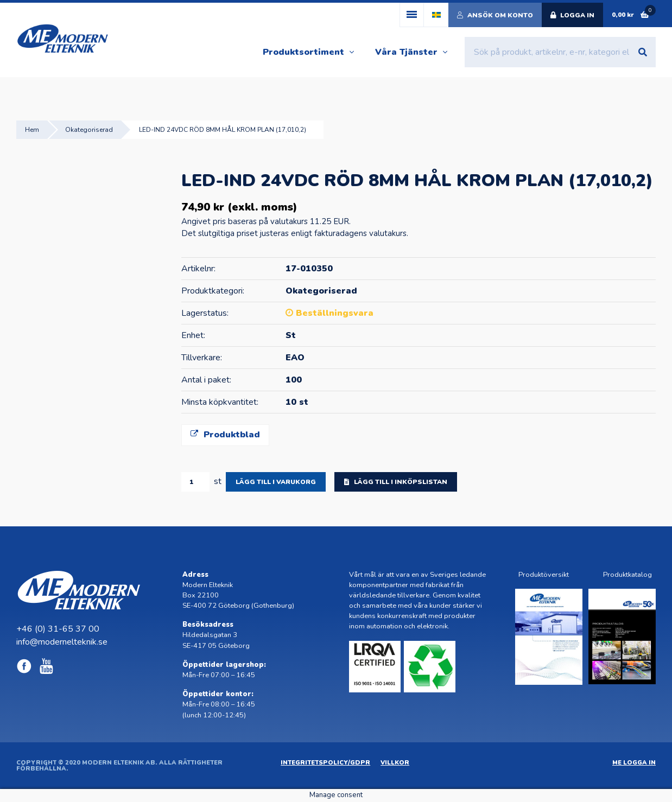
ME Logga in (634, 763)
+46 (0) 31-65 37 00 (58, 629)
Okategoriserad (89, 130)
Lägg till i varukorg (276, 482)
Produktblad (225, 435)
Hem (32, 130)
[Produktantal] (195, 482)
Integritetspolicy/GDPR (325, 763)
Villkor (395, 763)
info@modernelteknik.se (62, 642)
